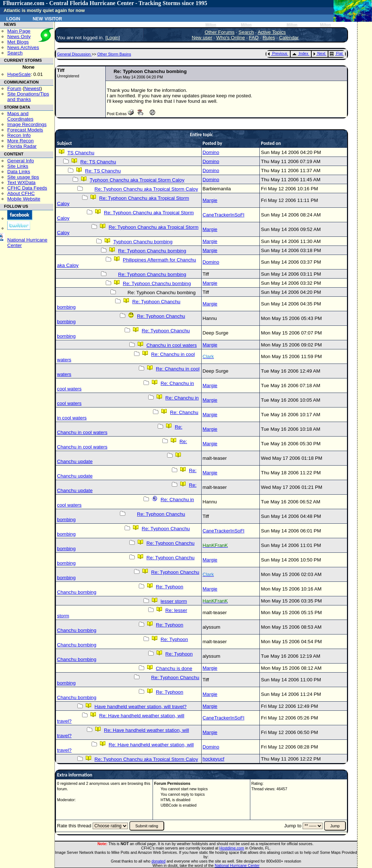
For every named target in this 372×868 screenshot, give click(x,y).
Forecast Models (25, 130)
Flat (336, 53)
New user (202, 38)
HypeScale (19, 74)
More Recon (21, 141)
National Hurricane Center (237, 865)
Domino (211, 152)
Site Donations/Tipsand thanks (28, 97)
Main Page (19, 31)
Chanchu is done (174, 668)
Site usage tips (23, 177)
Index (300, 53)
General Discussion (74, 54)
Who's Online (231, 38)
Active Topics (272, 32)
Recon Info (19, 135)
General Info (21, 161)
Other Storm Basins (114, 54)
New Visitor (47, 18)
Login (13, 18)
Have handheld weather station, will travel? (140, 707)
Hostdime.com (232, 848)
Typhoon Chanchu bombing (143, 242)
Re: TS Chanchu (98, 162)
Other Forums (219, 32)
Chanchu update (75, 461)
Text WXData (21, 182)
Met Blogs (18, 42)
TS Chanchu (81, 153)
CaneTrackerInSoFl (224, 215)
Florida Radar (22, 146)
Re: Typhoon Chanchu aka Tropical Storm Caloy (146, 189)
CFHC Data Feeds (27, 188)
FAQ (254, 38)
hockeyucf (214, 759)
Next (319, 53)
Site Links (18, 166)
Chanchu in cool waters (172, 345)
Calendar (289, 38)
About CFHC (21, 193)
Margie (210, 200)
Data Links (19, 172)
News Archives (23, 47)
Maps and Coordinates (20, 116)
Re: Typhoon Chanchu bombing (152, 251)
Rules (269, 38)
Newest (32, 88)
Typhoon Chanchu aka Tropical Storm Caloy (137, 180)
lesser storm (174, 601)
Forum (14, 88)
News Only (19, 36)
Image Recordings (27, 124)
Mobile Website (24, 199)
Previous (277, 53)
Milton (211, 25)
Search (15, 53)
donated (159, 861)
